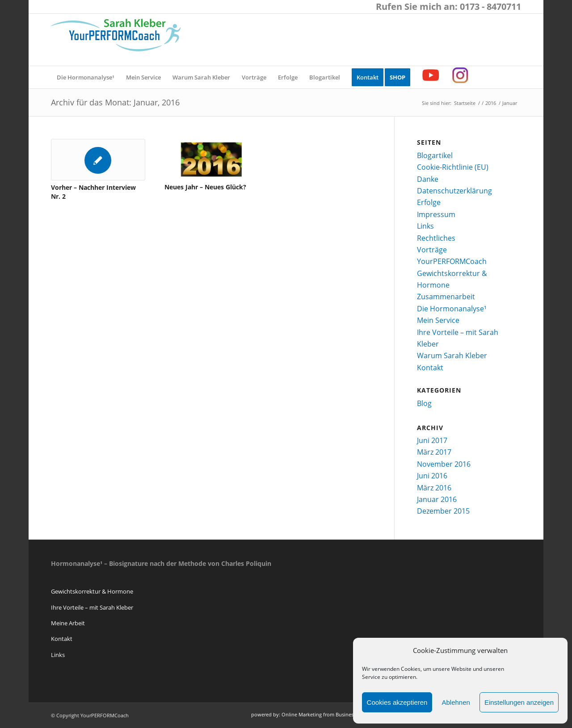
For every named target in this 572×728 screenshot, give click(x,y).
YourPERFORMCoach (452, 261)
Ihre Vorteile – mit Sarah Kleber (92, 607)
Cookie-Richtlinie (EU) (453, 167)
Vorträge (432, 250)
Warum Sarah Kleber (452, 356)
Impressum (436, 214)
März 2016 (434, 488)
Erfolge (429, 202)
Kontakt (430, 368)
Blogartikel (435, 155)
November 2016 (444, 464)
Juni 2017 (432, 440)
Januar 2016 (437, 499)
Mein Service (438, 320)
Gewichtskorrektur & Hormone (92, 591)
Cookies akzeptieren (397, 702)
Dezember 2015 (443, 511)
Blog (424, 403)
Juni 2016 (432, 476)
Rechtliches (436, 238)
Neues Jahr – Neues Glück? (205, 187)
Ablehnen (456, 702)
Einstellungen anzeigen (519, 702)
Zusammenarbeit (446, 297)
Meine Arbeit (68, 623)
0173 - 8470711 (490, 6)
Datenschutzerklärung (454, 191)
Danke (428, 179)
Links (425, 226)
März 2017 (434, 452)
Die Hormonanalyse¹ (452, 309)
